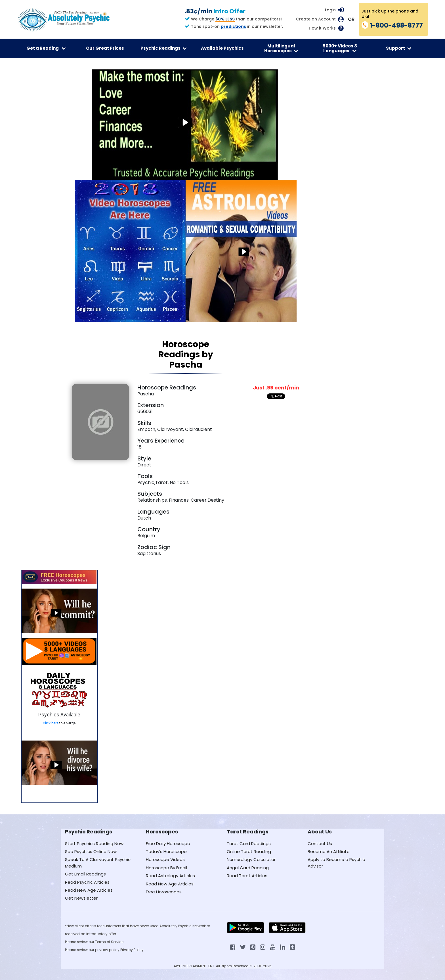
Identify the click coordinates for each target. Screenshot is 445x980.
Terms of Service (109, 942)
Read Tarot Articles (247, 876)
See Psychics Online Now (91, 851)
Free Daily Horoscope (168, 844)
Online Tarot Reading (249, 851)
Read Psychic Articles (87, 882)
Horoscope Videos (165, 859)
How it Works (322, 28)
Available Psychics (222, 48)
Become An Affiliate (329, 851)
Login (330, 10)
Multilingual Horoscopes (281, 48)
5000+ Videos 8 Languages (340, 48)
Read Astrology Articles (170, 876)
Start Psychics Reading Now (94, 844)
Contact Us (320, 844)
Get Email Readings (85, 874)
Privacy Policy (132, 950)
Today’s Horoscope (166, 851)
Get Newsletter (81, 898)
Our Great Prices (105, 48)
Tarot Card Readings (249, 844)
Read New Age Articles (89, 890)
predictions (233, 26)
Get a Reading (46, 48)
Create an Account (316, 19)
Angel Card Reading (248, 868)
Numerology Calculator (251, 859)
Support (399, 48)
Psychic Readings (164, 48)
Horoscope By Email (166, 868)
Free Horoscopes (164, 892)
